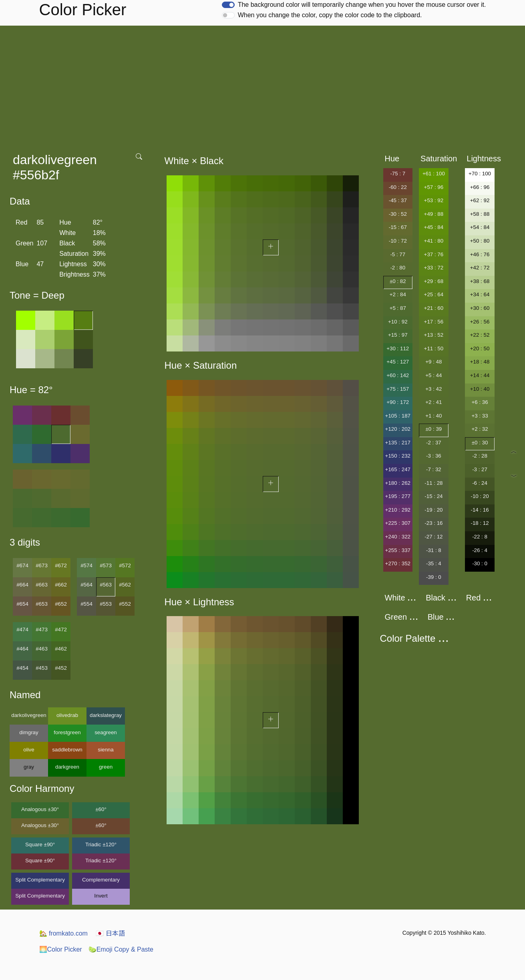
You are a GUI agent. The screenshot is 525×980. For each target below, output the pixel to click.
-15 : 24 (433, 496)
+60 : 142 (398, 375)
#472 (61, 630)
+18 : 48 (480, 362)
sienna (106, 750)
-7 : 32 (434, 469)
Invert (101, 896)
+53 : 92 (434, 200)
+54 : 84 (480, 227)
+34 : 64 (480, 294)
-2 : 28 (480, 456)
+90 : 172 (398, 402)
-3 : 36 (434, 456)
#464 (22, 649)
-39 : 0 (434, 577)
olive (29, 750)
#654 (22, 604)
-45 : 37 (398, 200)
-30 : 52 (398, 214)
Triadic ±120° (101, 844)
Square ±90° (40, 844)
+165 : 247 (398, 469)
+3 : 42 (433, 389)
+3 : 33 (480, 416)
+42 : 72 (480, 268)
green (106, 767)
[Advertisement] (263, 86)
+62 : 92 (480, 200)
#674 (22, 565)
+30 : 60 (480, 308)
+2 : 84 (398, 294)
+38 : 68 (480, 281)
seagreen (106, 732)
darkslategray (106, 715)
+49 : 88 (434, 214)
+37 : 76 (434, 254)
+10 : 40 (480, 389)
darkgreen (67, 767)
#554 (86, 604)
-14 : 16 (480, 510)
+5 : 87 (398, 308)
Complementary (101, 880)
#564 (86, 585)
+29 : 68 (434, 281)
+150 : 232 (398, 456)
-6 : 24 (480, 483)
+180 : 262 (398, 483)
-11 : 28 (433, 483)
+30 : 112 (398, 348)
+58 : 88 (480, 214)
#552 (125, 604)
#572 (125, 565)
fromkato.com (63, 933)
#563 (106, 585)
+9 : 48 (433, 362)
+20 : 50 (480, 348)
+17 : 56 (434, 322)
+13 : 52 (434, 335)
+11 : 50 (434, 348)
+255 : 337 (398, 550)
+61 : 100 (434, 174)
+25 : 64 (434, 294)
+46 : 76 (480, 254)
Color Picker (61, 949)
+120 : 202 (398, 429)
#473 (42, 630)
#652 (61, 604)
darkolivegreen (29, 715)
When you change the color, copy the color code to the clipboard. (330, 15)
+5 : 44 (433, 375)
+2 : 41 (433, 402)
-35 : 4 (434, 563)
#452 (61, 668)
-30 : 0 (480, 563)
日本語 (110, 933)
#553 (106, 604)
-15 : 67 (398, 227)
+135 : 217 (398, 443)
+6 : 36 (480, 402)
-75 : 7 (398, 174)
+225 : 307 (398, 523)
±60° (101, 809)
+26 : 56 (480, 322)
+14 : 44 (480, 375)
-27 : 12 (433, 537)
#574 (86, 565)
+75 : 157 (398, 389)
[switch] (228, 5)
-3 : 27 (480, 469)
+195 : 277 (398, 496)
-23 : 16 (433, 523)
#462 (61, 649)
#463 (42, 649)
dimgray (29, 732)
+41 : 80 (434, 241)
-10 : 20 (480, 496)
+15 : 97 (398, 335)
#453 (42, 668)
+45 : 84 (434, 227)
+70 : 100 (480, 174)
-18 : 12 (480, 523)
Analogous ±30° (40, 809)
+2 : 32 (480, 429)
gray (29, 767)
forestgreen (67, 732)
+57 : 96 (434, 187)
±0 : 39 (434, 429)
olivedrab (67, 715)
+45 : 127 (398, 362)
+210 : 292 (398, 510)
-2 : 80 (398, 268)
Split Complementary (40, 880)
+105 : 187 (398, 416)
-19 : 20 (433, 510)
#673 (42, 565)
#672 (61, 565)
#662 (61, 585)
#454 (22, 668)
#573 (106, 565)
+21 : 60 (434, 308)
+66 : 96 (480, 187)
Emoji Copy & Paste (121, 949)
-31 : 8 (434, 550)
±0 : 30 (480, 443)
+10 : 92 (398, 322)
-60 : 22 (398, 187)
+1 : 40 (433, 416)
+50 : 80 (480, 241)
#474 (22, 630)
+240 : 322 (398, 537)
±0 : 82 (398, 281)
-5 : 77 (398, 254)
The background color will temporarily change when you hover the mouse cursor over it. (362, 5)
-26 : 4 (480, 550)
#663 (42, 585)
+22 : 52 (480, 335)
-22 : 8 (480, 537)
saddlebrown (67, 750)
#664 (22, 585)
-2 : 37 (434, 443)
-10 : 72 (398, 241)
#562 (125, 585)
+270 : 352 (398, 563)
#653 (42, 604)
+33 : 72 (434, 268)
